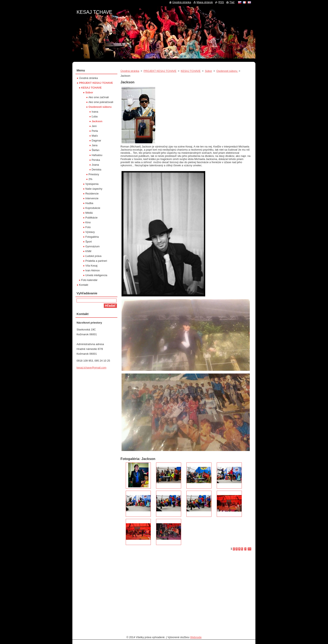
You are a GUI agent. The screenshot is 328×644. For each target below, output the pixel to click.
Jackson (97, 121)
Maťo (95, 136)
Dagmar (96, 140)
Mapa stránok (205, 2)
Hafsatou (97, 155)
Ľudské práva (93, 256)
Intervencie (92, 198)
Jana (95, 145)
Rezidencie (92, 194)
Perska (96, 160)
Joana (95, 165)
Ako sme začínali (99, 97)
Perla (95, 131)
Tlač (232, 2)
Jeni (94, 126)
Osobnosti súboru (227, 71)
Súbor (208, 71)
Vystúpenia (92, 184)
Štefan (95, 150)
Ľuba (95, 116)
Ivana (95, 112)
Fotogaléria (92, 237)
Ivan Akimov (93, 270)
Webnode (196, 637)
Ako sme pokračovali (101, 102)
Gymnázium (92, 246)
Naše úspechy (94, 189)
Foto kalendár (89, 280)
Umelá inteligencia (96, 275)
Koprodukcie (93, 208)
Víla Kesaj (91, 266)
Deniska (96, 170)
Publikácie (91, 218)
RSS (221, 2)
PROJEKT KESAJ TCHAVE (160, 71)
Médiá (89, 213)
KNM (88, 251)
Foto (88, 227)
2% (90, 179)
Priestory (94, 174)
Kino (88, 222)
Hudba (89, 203)
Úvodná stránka (130, 71)
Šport (89, 242)
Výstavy (90, 232)
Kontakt (84, 285)
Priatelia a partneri (96, 261)
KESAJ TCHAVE (191, 71)
